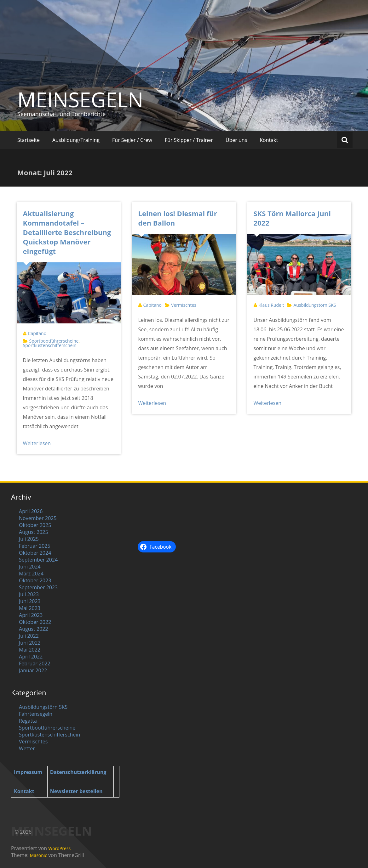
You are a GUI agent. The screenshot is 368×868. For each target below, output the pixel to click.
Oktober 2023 (35, 580)
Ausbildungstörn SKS (315, 305)
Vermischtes (184, 305)
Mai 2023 (30, 608)
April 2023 (31, 615)
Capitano (37, 333)
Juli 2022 (29, 636)
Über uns (236, 140)
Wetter (27, 748)
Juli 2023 (29, 594)
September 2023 (38, 587)
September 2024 (38, 560)
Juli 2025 (29, 539)
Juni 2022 (30, 643)
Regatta (28, 721)
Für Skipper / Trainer (189, 140)
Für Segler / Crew (132, 140)
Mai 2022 (30, 650)
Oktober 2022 (35, 622)
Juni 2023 (30, 601)
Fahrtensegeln (36, 714)
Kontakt (269, 140)
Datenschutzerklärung (78, 772)
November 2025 (38, 518)
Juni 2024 (30, 567)
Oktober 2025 (35, 525)
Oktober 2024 (35, 553)
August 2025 (34, 532)
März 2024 (31, 574)
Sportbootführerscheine (54, 341)
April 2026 (31, 511)
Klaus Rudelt (271, 305)
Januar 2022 (33, 670)
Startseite (29, 140)
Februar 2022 (35, 664)
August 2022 (34, 629)
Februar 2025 (35, 546)
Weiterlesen (37, 443)
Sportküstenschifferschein (50, 345)
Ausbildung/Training (76, 140)
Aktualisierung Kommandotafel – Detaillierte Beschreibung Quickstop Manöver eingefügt (67, 232)
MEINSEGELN (80, 99)
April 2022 (31, 657)
